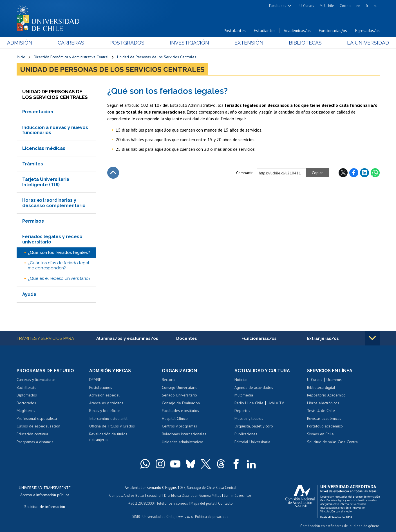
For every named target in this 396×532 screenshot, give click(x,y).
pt (375, 6)
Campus (116, 496)
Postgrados (130, 43)
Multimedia (244, 395)
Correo (345, 6)
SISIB (136, 517)
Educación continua (32, 434)
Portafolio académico (325, 426)
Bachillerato (27, 387)
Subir (113, 173)
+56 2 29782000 (141, 503)
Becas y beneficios (105, 411)
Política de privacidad (212, 517)
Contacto (225, 503)
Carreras (77, 43)
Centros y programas (179, 426)
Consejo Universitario (180, 387)
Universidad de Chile (158, 517)
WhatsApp (375, 173)
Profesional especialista (37, 418)
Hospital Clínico (175, 418)
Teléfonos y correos (172, 503)
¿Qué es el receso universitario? (59, 278)
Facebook (354, 173)
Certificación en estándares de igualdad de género (340, 526)
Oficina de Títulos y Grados (112, 426)
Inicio (21, 57)
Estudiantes (265, 31)
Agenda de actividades (254, 387)
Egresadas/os (367, 31)
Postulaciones (101, 387)
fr (367, 6)
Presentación (38, 112)
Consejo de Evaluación (181, 403)
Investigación (189, 43)
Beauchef (154, 496)
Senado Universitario (179, 395)
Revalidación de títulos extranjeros (108, 437)
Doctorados (26, 403)
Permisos (33, 221)
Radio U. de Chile (249, 403)
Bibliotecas (299, 43)
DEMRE (95, 380)
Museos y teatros (249, 418)
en (358, 6)
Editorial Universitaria (252, 442)
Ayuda (29, 294)
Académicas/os (297, 31)
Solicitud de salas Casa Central (333, 442)
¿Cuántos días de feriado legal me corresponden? (59, 265)
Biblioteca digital (321, 387)
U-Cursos (307, 6)
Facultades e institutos (180, 411)
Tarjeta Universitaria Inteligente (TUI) (46, 182)
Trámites (33, 164)
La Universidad (358, 43)
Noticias (241, 380)
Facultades (278, 6)
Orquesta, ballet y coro (254, 426)
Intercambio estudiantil (108, 418)
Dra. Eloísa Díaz (176, 496)
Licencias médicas (44, 148)
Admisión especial (104, 395)
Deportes (242, 411)
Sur (226, 496)
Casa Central (226, 488)
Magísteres (26, 411)
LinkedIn (364, 173)
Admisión (29, 43)
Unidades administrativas (183, 442)
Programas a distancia (35, 442)
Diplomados (27, 395)
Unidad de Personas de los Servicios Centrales (157, 57)
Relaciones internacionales (184, 434)
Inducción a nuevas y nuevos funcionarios (55, 130)
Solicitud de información (45, 507)
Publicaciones (246, 434)
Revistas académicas (324, 418)
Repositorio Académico (326, 395)
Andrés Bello (134, 496)
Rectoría (169, 380)
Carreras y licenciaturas (36, 380)
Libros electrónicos (323, 403)
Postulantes (235, 31)
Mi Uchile (327, 6)
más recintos (241, 496)
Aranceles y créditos (106, 403)
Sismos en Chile (320, 434)
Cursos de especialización (38, 426)
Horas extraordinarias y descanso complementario (54, 203)
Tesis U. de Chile (321, 411)
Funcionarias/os (333, 31)
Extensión (246, 43)
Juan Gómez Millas (206, 496)
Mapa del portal (203, 503)
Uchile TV (276, 403)
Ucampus (334, 380)
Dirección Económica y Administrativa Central (71, 57)
